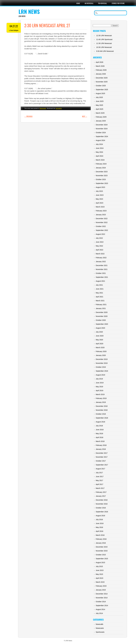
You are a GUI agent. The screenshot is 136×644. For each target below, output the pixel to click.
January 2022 (101, 262)
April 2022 (99, 250)
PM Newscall (103, 3)
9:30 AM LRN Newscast (105, 51)
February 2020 (101, 351)
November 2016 (102, 504)
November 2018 (102, 410)
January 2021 (101, 308)
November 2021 (102, 269)
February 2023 (101, 211)
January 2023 (101, 215)
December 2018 (102, 406)
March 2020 (100, 348)
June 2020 (100, 336)
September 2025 (102, 90)
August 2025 (100, 93)
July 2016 (99, 520)
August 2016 (100, 516)
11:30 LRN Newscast (104, 43)
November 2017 (102, 457)
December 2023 (102, 172)
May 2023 (99, 199)
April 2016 (99, 531)
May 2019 (99, 387)
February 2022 (101, 258)
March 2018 (100, 441)
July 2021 (99, 285)
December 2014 (102, 594)
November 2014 (102, 598)
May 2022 (99, 246)
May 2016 (99, 527)
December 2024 (102, 125)
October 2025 (101, 86)
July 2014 (99, 613)
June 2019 (100, 383)
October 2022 (101, 226)
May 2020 (99, 340)
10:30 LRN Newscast (104, 47)
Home (78, 3)
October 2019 (101, 367)
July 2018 (99, 426)
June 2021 (100, 289)
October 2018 (101, 414)
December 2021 (102, 265)
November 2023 (102, 176)
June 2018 (100, 430)
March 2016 (100, 535)
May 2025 (99, 105)
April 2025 (99, 109)
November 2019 (102, 363)
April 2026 (99, 62)
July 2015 (99, 566)
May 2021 (99, 293)
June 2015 (100, 570)
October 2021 (101, 273)
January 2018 (101, 449)
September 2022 (102, 230)
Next (85, 116)
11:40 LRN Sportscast (104, 39)
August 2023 (100, 187)
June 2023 (100, 195)
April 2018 (99, 437)
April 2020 (99, 344)
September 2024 (102, 136)
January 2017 (101, 496)
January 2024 (101, 168)
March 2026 (100, 66)
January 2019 (101, 402)
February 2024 (101, 164)
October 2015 (101, 555)
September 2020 (102, 324)
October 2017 (101, 461)
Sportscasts (100, 632)
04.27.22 (14, 26)
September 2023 (102, 183)
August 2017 (100, 469)
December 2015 (102, 547)
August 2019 (100, 375)
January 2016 (101, 543)
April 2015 (99, 578)
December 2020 (102, 312)
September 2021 (102, 277)
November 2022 (102, 222)
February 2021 (101, 305)
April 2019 (99, 391)
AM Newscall (89, 3)
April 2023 (99, 203)
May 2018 (99, 434)
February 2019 (101, 398)
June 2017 (100, 477)
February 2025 (101, 117)
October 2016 (101, 508)
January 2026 (101, 74)
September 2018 (102, 418)
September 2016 (102, 512)
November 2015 (102, 551)
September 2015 (102, 559)
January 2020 (101, 355)
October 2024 (101, 133)
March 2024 (100, 160)
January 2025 (101, 121)
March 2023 (100, 207)
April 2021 (99, 297)
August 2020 (100, 328)
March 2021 (100, 301)
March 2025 (100, 113)
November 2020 (102, 316)
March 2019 (100, 394)
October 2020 (101, 320)
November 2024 (102, 129)
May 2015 (99, 574)
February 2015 (101, 586)
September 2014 (102, 606)
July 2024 (99, 144)
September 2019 (102, 371)
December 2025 (102, 78)
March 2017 (100, 488)
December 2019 (102, 359)
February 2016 (101, 539)
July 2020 (99, 332)
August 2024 (100, 140)
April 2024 (99, 156)
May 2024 (99, 152)
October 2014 (101, 602)
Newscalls (99, 624)
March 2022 (100, 254)
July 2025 (99, 97)
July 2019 (99, 379)
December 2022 (102, 219)
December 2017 (102, 453)
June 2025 (100, 101)
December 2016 (102, 500)
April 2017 (99, 484)
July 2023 (99, 191)
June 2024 (100, 148)
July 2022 (99, 238)
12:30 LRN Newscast (104, 36)
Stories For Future (118, 3)
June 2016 (100, 523)
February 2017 (101, 492)
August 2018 (100, 422)
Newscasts (43, 108)
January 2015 (101, 590)
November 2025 (102, 82)
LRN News (29, 12)
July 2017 (99, 473)
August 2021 (100, 281)
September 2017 (102, 465)
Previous (28, 116)
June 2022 (100, 242)
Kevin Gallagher (15, 30)
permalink (59, 108)
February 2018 (101, 445)
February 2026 (101, 70)
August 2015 (100, 563)
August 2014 (100, 609)
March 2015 (100, 582)
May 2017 (99, 480)
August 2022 (100, 234)
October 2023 (101, 179)
